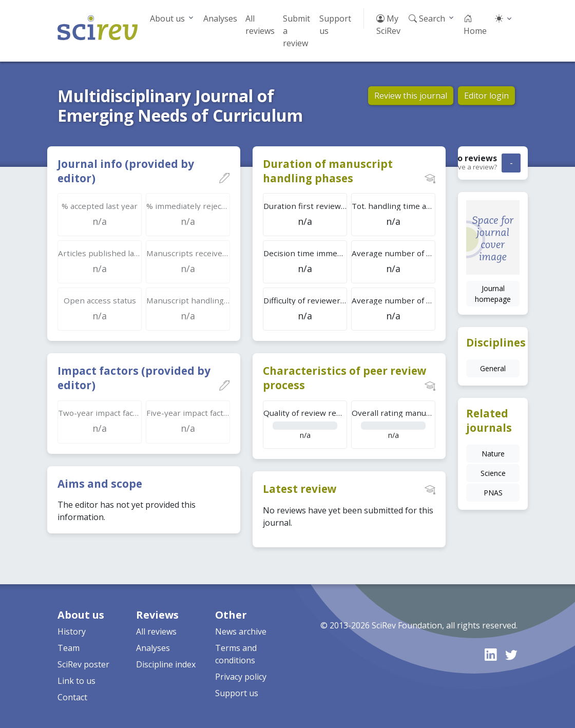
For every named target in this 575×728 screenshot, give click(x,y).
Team (69, 648)
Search (427, 18)
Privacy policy (241, 677)
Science (493, 473)
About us (167, 18)
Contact (72, 697)
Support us (335, 25)
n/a (305, 424)
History (72, 631)
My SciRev (388, 25)
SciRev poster (83, 664)
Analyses (220, 18)
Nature (493, 454)
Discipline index (166, 664)
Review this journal (411, 95)
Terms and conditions (236, 654)
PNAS (493, 493)
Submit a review (296, 31)
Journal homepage (493, 294)
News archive (241, 631)
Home (475, 25)
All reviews (260, 25)
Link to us (76, 681)
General (493, 368)
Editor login (486, 95)
